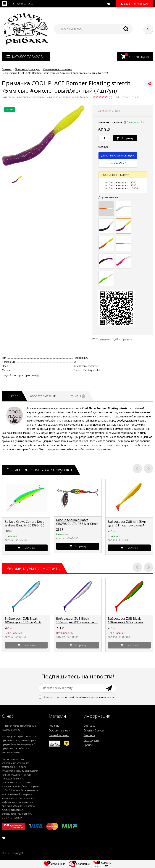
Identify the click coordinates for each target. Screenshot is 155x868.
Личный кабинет (59, 735)
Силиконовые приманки (30, 97)
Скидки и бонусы (94, 730)
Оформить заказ (59, 730)
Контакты (89, 735)
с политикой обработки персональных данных (88, 697)
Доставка (89, 726)
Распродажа (91, 740)
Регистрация (141, 4)
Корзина (54, 726)
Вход (127, 4)
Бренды (88, 745)
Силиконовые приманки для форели (67, 97)
